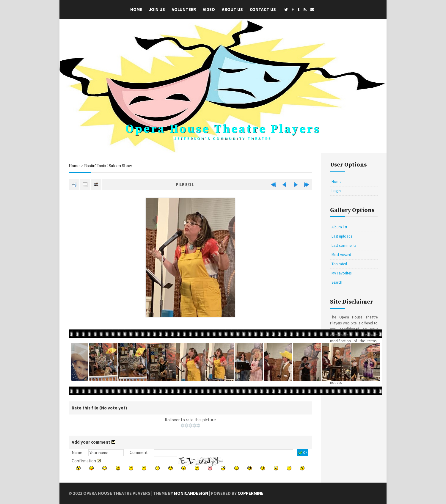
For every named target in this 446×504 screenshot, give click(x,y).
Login (336, 191)
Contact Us (263, 9)
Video (209, 9)
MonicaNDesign (191, 493)
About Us (232, 9)
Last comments (344, 245)
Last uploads (342, 236)
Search (337, 282)
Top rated (339, 264)
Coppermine (251, 493)
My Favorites (341, 273)
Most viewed (341, 255)
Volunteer (184, 9)
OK (303, 453)
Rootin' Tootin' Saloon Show (108, 166)
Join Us (157, 9)
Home (136, 9)
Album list (339, 227)
